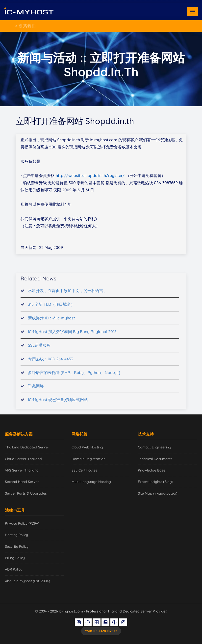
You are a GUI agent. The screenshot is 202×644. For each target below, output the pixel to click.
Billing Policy (15, 558)
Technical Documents (155, 459)
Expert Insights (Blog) (155, 482)
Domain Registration (88, 459)
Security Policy (17, 546)
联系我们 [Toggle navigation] (25, 26)
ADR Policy (14, 569)
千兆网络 (36, 390)
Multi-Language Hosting (91, 482)
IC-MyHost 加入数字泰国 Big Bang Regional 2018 (72, 335)
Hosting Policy (16, 535)
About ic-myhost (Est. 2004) (27, 581)
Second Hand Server (22, 482)
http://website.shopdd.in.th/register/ (90, 175)
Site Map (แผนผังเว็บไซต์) (158, 493)
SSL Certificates (84, 470)
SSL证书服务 (39, 349)
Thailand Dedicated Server (27, 447)
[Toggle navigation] (193, 12)
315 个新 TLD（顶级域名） (51, 308)
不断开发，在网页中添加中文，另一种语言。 (68, 294)
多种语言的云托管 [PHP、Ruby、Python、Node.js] (74, 376)
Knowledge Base (152, 470)
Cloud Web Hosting (87, 447)
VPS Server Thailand (22, 470)
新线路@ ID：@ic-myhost (51, 322)
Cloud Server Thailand (23, 459)
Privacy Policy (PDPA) (22, 523)
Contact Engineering (154, 447)
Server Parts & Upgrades (26, 493)
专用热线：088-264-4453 (50, 362)
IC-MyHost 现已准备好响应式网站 (58, 403)
